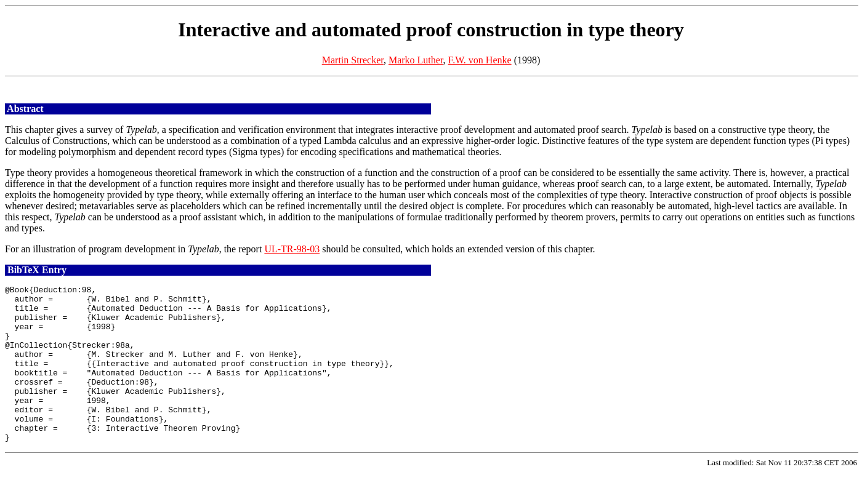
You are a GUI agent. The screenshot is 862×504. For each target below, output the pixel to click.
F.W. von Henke (480, 60)
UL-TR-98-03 (292, 249)
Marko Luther (416, 60)
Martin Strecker (353, 60)
